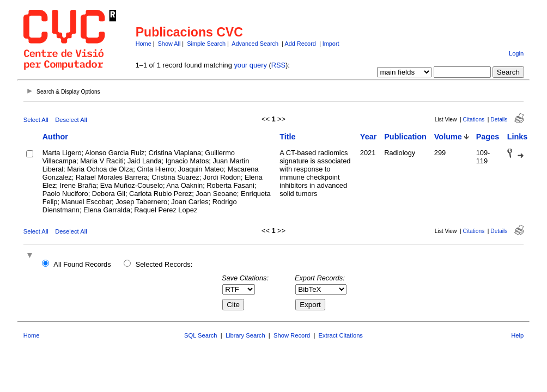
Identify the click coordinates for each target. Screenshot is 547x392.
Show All (169, 44)
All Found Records (82, 264)
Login (516, 53)
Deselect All (71, 120)
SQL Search (201, 335)
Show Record (292, 335)
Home (144, 44)
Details (499, 120)
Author (55, 137)
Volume (448, 137)
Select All (36, 120)
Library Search (245, 335)
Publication (405, 137)
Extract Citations (341, 335)
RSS (278, 65)
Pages (488, 137)
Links (518, 137)
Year (368, 137)
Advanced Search (255, 44)
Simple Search (206, 44)
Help (517, 335)
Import (331, 44)
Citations (474, 120)
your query (250, 65)
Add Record (300, 44)
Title (287, 137)
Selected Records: (164, 264)
